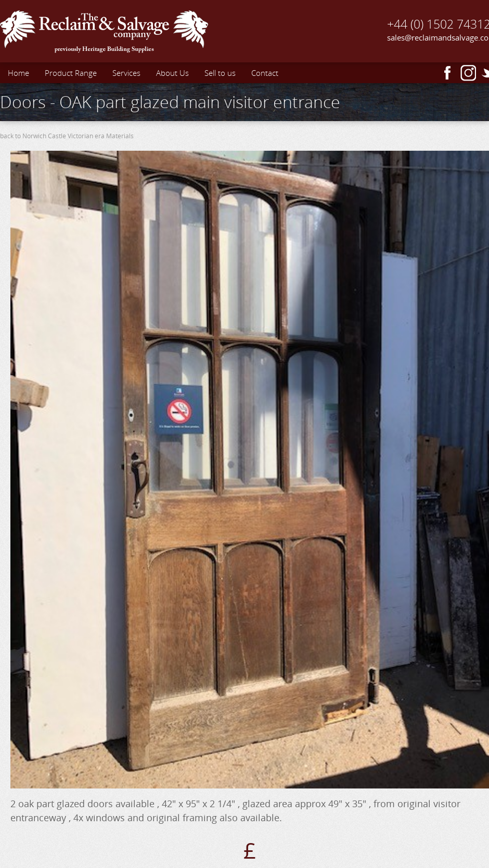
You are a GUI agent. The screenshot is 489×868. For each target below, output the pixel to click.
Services (126, 73)
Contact (265, 73)
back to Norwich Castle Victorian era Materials (67, 136)
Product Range (71, 73)
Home (18, 73)
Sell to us (220, 73)
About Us (172, 73)
